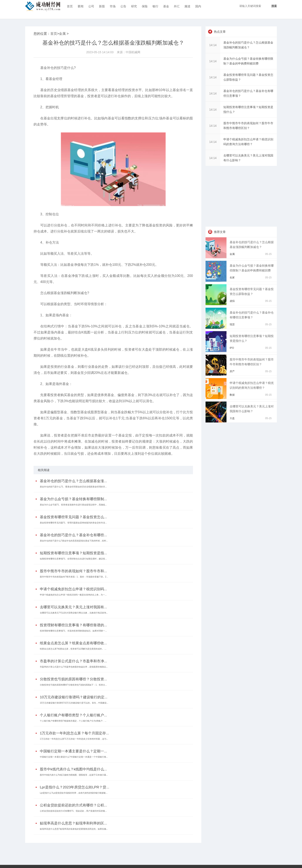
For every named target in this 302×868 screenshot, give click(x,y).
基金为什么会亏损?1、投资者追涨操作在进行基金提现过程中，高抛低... (73, 505)
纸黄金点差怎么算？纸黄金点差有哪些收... (73, 643)
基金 (166, 6)
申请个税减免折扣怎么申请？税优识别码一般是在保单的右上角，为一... (73, 595)
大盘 (232, 418)
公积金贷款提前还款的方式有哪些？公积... (73, 805)
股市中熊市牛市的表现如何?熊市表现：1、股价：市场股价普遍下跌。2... (74, 577)
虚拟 (232, 301)
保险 (145, 6)
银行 (155, 6)
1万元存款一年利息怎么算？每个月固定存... (74, 733)
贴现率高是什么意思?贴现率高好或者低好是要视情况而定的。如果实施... (74, 829)
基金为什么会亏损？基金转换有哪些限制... (73, 499)
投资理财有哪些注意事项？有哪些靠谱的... (73, 625)
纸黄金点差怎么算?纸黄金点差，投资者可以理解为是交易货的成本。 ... (73, 649)
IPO (232, 348)
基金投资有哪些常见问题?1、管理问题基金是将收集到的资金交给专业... (73, 523)
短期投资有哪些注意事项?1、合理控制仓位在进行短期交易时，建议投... (73, 559)
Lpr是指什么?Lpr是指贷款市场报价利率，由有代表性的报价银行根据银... (74, 793)
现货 (232, 324)
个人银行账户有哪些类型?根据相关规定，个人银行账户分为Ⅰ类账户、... (73, 721)
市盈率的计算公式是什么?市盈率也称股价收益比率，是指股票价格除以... (74, 667)
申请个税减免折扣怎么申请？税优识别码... (73, 589)
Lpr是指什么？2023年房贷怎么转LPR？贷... (75, 787)
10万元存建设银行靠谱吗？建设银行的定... (74, 697)
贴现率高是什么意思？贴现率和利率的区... (73, 823)
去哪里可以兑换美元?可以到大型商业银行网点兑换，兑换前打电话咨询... (74, 613)
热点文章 (220, 32)
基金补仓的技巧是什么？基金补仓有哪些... (73, 535)
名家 (232, 278)
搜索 (274, 6)
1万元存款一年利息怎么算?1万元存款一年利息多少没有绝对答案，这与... (74, 739)
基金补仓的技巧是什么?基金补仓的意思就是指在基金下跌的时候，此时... (74, 541)
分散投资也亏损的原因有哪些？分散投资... (73, 679)
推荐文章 (220, 232)
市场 (113, 6)
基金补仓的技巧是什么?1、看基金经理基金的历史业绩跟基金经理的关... (73, 487)
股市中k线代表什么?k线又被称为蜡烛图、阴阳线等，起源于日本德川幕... (74, 775)
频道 (187, 6)
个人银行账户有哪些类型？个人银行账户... (73, 715)
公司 (91, 6)
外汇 (177, 6)
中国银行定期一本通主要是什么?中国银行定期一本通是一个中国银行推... (74, 757)
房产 (232, 371)
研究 (134, 6)
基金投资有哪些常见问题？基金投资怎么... (73, 517)
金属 (62, 34)
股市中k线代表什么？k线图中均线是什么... (73, 769)
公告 (123, 6)
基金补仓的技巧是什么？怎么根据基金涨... (73, 481)
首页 (70, 6)
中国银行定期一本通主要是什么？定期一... (73, 751)
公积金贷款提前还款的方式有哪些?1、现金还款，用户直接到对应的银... (73, 811)
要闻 (81, 6)
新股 (102, 6)
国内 (198, 6)
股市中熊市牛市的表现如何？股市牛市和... (73, 571)
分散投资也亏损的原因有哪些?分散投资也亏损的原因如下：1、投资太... (73, 685)
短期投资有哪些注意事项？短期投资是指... (73, 553)
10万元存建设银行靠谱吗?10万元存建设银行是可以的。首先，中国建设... (74, 703)
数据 (232, 395)
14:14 (213, 45)
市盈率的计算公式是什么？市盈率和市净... (73, 661)
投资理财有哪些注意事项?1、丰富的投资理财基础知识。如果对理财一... (73, 631)
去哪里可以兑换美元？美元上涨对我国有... (73, 607)
